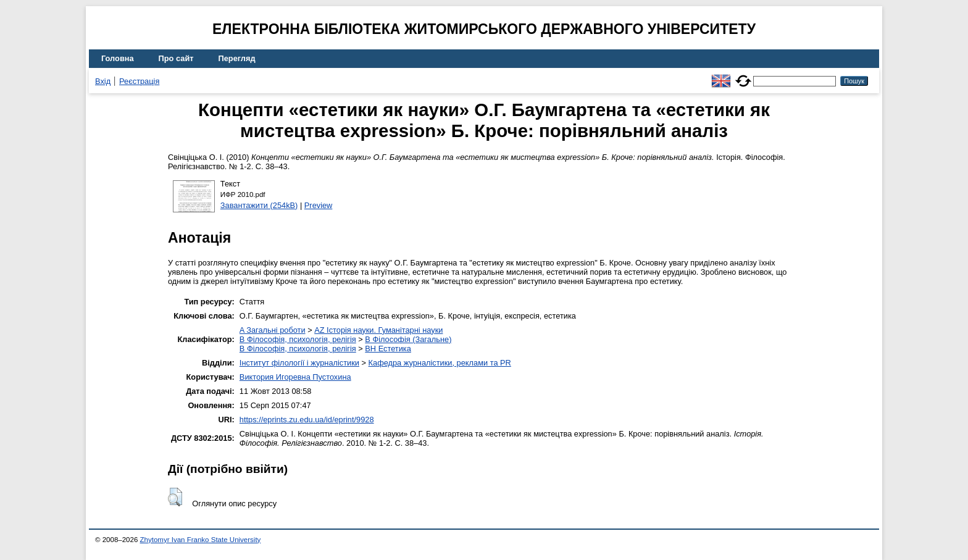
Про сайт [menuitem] (176, 58)
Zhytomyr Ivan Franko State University (201, 540)
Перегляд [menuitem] (237, 58)
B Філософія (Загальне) (408, 339)
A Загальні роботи (273, 330)
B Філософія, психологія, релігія (298, 339)
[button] (175, 497)
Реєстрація (139, 81)
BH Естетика (388, 349)
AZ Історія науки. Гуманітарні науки (378, 330)
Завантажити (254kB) (259, 205)
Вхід (103, 81)
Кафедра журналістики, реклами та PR (440, 363)
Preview (319, 205)
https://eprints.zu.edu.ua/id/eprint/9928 (307, 420)
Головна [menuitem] (118, 58)
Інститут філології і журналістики (299, 363)
